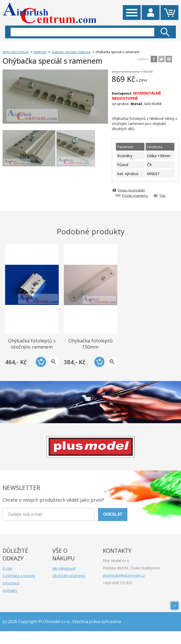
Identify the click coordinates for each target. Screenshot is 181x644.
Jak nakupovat (64, 568)
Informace (11, 583)
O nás (7, 568)
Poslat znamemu (135, 195)
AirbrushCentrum (16, 52)
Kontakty (10, 590)
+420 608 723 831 (118, 583)
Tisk (162, 195)
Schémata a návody (19, 576)
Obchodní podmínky (69, 576)
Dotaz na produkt (131, 190)
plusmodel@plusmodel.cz (124, 575)
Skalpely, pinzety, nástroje (71, 52)
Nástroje (40, 52)
